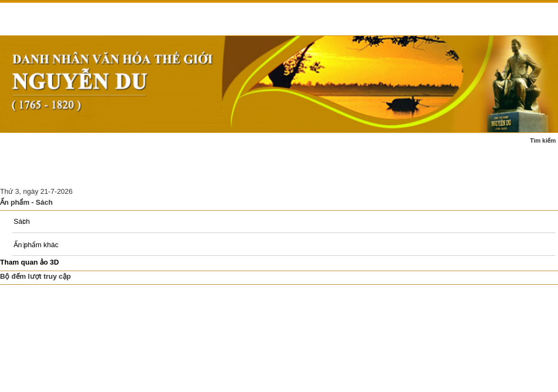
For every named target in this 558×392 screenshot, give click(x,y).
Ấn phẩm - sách (32, 173)
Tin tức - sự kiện (79, 146)
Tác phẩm (216, 146)
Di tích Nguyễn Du (181, 173)
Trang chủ (23, 146)
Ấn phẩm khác (36, 245)
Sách (22, 221)
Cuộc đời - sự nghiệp (152, 146)
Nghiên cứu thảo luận (104, 173)
